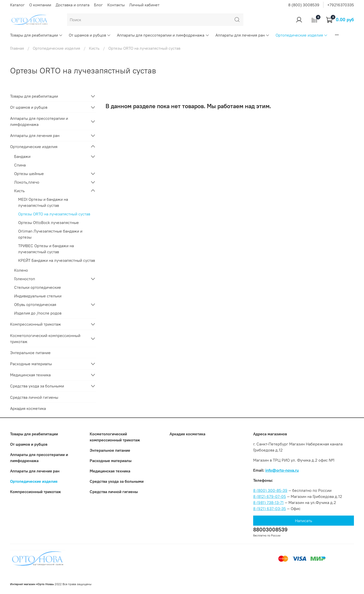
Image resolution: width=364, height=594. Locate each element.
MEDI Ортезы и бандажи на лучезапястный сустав (43, 202)
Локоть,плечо (27, 182)
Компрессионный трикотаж (36, 324)
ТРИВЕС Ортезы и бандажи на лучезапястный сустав (46, 249)
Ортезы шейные (29, 174)
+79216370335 (341, 5)
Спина (20, 165)
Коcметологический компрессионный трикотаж (45, 338)
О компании (40, 5)
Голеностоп (25, 279)
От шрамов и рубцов (90, 35)
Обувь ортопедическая (35, 304)
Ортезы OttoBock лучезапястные (48, 222)
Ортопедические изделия (302, 35)
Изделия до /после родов (38, 313)
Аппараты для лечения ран (242, 35)
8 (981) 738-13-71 (268, 502)
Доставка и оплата (73, 5)
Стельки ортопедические (38, 287)
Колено (21, 270)
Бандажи (22, 156)
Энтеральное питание (30, 353)
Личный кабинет (144, 5)
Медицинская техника (30, 375)
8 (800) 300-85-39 (270, 490)
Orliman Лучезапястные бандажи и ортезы (50, 234)
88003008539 (270, 530)
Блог (98, 5)
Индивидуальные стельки (38, 296)
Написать (304, 521)
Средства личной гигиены (34, 397)
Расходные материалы (31, 364)
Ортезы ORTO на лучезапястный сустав (54, 214)
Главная (17, 48)
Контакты (116, 5)
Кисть (94, 48)
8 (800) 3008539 (304, 5)
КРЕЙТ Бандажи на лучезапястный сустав (57, 260)
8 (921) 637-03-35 (270, 508)
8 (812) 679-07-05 (270, 496)
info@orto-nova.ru (282, 470)
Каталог (17, 5)
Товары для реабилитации (36, 35)
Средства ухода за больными (37, 386)
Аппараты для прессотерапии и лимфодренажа (163, 35)
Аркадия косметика (28, 408)
